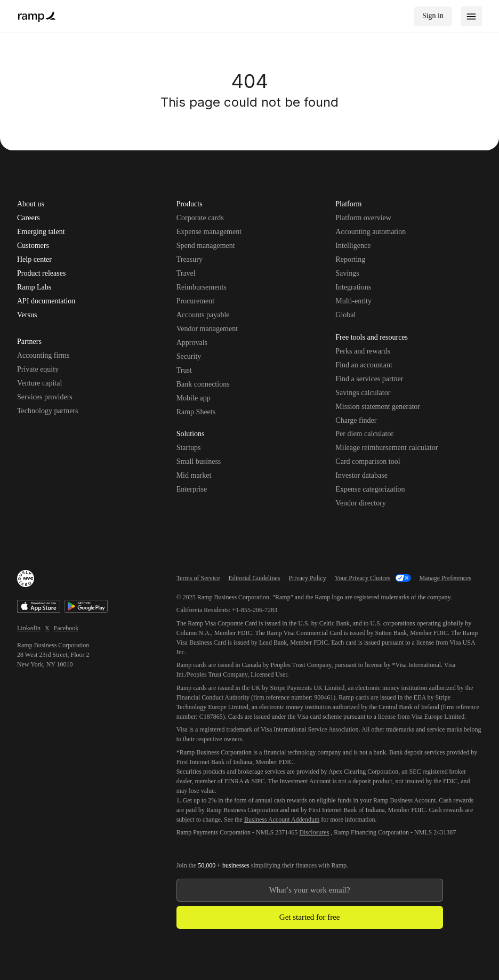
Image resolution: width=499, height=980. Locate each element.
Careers (29, 218)
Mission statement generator (378, 407)
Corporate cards (200, 218)
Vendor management (207, 329)
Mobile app (194, 398)
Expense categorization (370, 489)
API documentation (46, 301)
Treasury (190, 259)
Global (345, 315)
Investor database (361, 475)
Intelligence (353, 246)
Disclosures (314, 832)
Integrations (353, 287)
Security (189, 356)
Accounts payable (203, 315)
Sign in (433, 16)
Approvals (192, 343)
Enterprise (192, 489)
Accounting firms (43, 355)
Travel (186, 273)
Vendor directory (360, 503)
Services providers (45, 397)
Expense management (209, 232)
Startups (189, 448)
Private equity (38, 369)
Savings (347, 273)
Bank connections (203, 384)
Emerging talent (41, 232)
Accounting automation (371, 232)
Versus (27, 315)
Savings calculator (363, 393)
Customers (33, 246)
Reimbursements (202, 287)
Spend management (206, 246)
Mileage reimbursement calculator (387, 448)
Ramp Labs (34, 287)
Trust (184, 370)
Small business (199, 461)
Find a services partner (369, 379)
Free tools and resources (372, 338)
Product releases (41, 274)
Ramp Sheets (196, 412)
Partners (29, 342)
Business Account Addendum (282, 820)
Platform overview (363, 218)
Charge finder (356, 420)
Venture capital (39, 383)
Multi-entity (353, 301)
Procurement (196, 301)
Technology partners (47, 411)
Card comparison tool (368, 461)
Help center (34, 260)
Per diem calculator (364, 434)
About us (31, 204)
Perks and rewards (363, 351)
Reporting (350, 259)
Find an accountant (364, 365)
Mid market (194, 475)
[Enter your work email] (310, 890)
